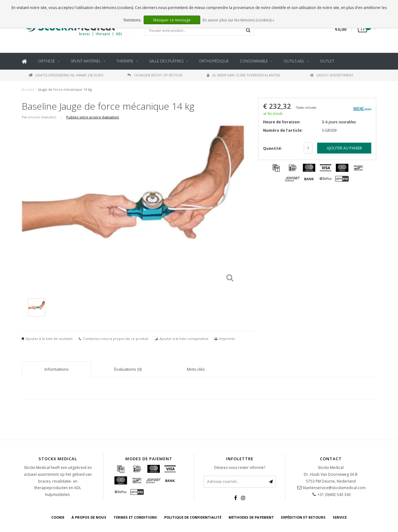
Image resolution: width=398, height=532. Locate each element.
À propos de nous (89, 517)
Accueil (28, 89)
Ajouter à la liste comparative (184, 339)
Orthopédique (214, 61)
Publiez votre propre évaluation (93, 117)
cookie (58, 517)
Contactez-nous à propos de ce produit (116, 339)
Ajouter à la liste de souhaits (49, 339)
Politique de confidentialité (193, 517)
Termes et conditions (135, 517)
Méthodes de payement (251, 517)
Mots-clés (196, 369)
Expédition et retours (303, 517)
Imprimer (227, 339)
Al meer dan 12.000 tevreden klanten (243, 75)
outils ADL (294, 61)
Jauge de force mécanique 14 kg (65, 89)
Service (340, 517)
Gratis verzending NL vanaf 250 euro (66, 75)
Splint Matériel (86, 61)
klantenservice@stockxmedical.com (334, 488)
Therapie (125, 61)
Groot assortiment (332, 75)
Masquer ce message (172, 20)
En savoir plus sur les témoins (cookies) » (238, 20)
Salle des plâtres (166, 61)
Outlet (327, 61)
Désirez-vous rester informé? (240, 468)
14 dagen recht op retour (155, 75)
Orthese (46, 61)
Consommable (254, 61)
